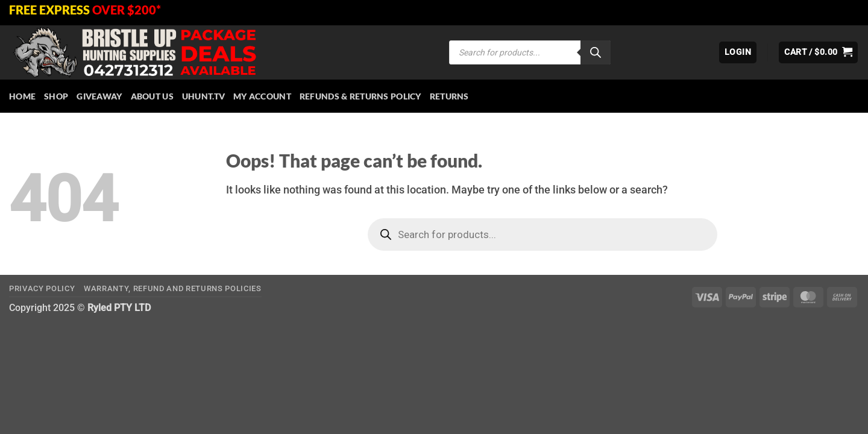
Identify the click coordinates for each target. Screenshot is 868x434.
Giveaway (99, 96)
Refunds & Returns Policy (360, 96)
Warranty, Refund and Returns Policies (173, 288)
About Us (152, 96)
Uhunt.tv (203, 96)
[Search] (596, 52)
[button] (738, 52)
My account (262, 96)
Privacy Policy (42, 288)
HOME (22, 96)
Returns (449, 96)
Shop (56, 96)
